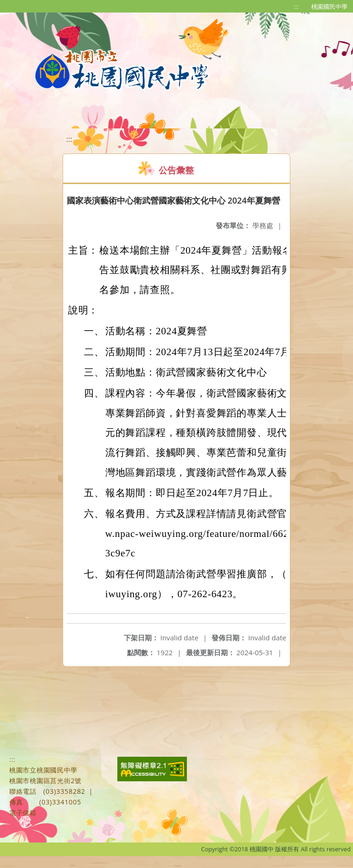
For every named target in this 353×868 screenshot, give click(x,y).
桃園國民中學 (329, 6)
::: (296, 6)
